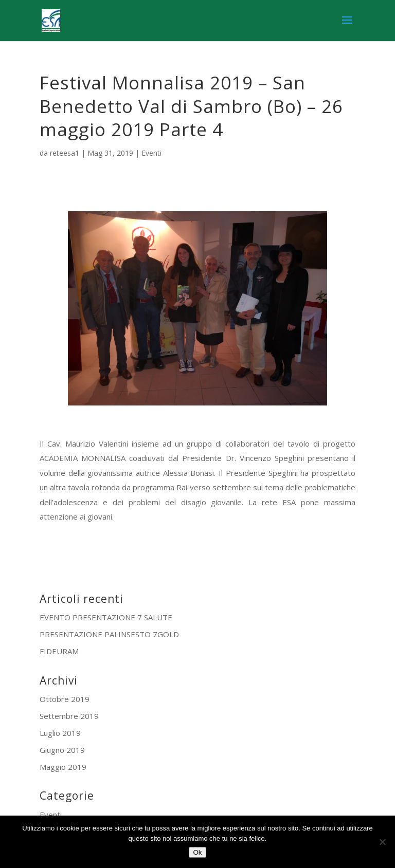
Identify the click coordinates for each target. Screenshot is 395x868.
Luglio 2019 (60, 733)
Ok (197, 852)
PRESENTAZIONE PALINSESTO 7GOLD (109, 634)
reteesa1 (65, 153)
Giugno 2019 (62, 750)
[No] (382, 842)
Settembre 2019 (69, 716)
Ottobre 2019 (65, 699)
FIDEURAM (59, 651)
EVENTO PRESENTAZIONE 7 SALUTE (106, 617)
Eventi (151, 153)
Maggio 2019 (63, 767)
